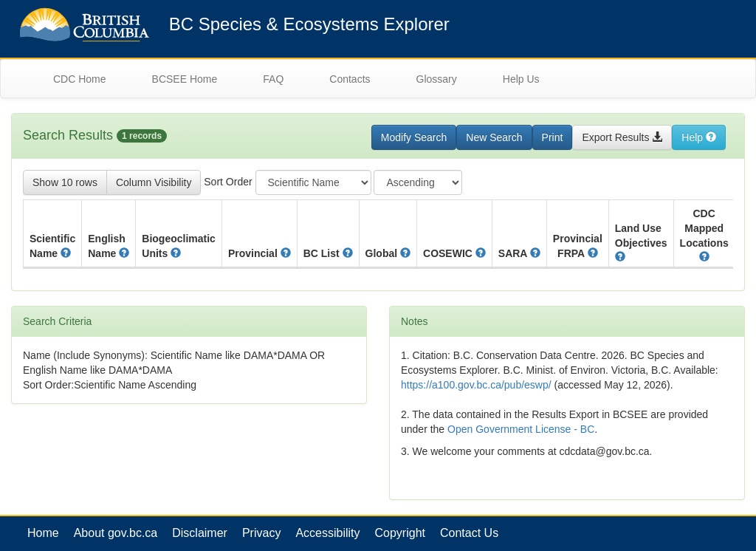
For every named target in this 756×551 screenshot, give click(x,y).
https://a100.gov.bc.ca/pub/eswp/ (476, 385)
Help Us (521, 79)
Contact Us (469, 533)
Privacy (261, 533)
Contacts (350, 79)
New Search (494, 137)
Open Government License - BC (521, 429)
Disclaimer (200, 533)
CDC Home (80, 79)
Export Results (622, 137)
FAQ (273, 79)
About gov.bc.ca (116, 533)
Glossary (437, 79)
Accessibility (327, 533)
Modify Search (414, 137)
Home (43, 533)
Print (553, 137)
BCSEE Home (185, 79)
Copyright (400, 533)
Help (699, 137)
